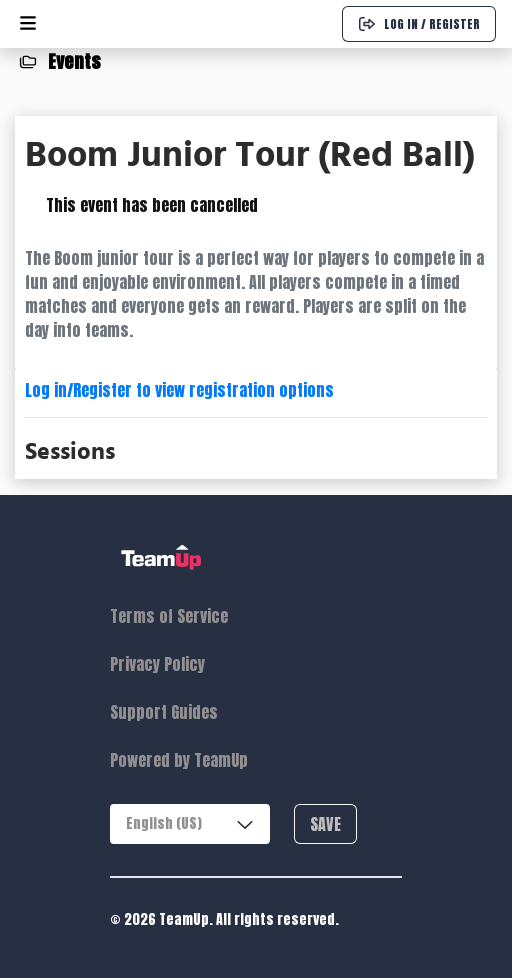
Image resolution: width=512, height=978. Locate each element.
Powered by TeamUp (179, 760)
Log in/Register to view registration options (179, 390)
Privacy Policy (157, 664)
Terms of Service (169, 616)
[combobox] (190, 824)
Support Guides (164, 712)
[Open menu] (28, 24)
